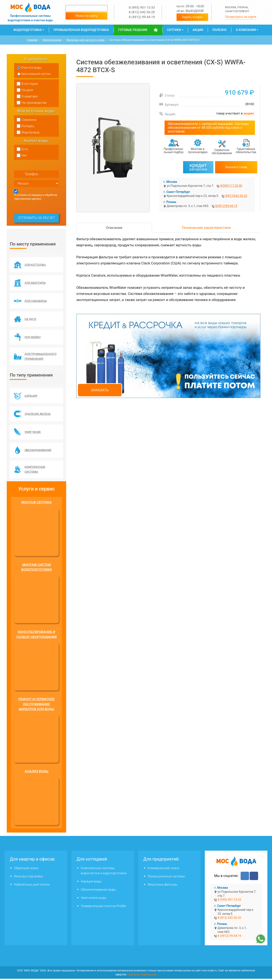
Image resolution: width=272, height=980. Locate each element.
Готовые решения (133, 30)
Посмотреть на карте (241, 17)
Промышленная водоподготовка (81, 30)
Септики (174, 30)
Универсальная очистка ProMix (104, 907)
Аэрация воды (91, 883)
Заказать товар (236, 167)
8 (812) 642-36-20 (142, 12)
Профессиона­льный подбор (174, 151)
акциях (249, 113)
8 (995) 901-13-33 (142, 8)
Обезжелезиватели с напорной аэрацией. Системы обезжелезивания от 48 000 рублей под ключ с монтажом (208, 128)
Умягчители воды (94, 899)
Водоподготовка (28, 30)
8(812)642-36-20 (236, 196)
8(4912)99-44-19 (226, 206)
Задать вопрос (192, 17)
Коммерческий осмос (164, 869)
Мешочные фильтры (163, 886)
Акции (198, 30)
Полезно (219, 30)
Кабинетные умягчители (32, 886)
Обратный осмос (26, 869)
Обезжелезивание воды (98, 891)
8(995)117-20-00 (231, 186)
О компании (246, 30)
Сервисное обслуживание (222, 152)
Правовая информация (142, 976)
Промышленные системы (166, 878)
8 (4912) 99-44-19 (142, 17)
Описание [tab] (114, 228)
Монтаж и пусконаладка (198, 151)
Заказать (100, 390)
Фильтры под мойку (29, 878)
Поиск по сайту (86, 16)
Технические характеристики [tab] (206, 228)
